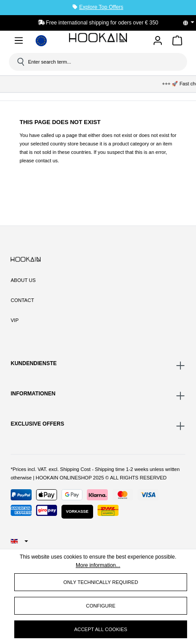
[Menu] (19, 42)
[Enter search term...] (101, 62)
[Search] (20, 62)
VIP (15, 320)
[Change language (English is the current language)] (192, 23)
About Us (23, 280)
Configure (101, 606)
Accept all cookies (100, 629)
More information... (98, 565)
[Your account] (158, 41)
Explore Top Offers (101, 7)
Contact (22, 300)
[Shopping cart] (177, 42)
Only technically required (101, 582)
